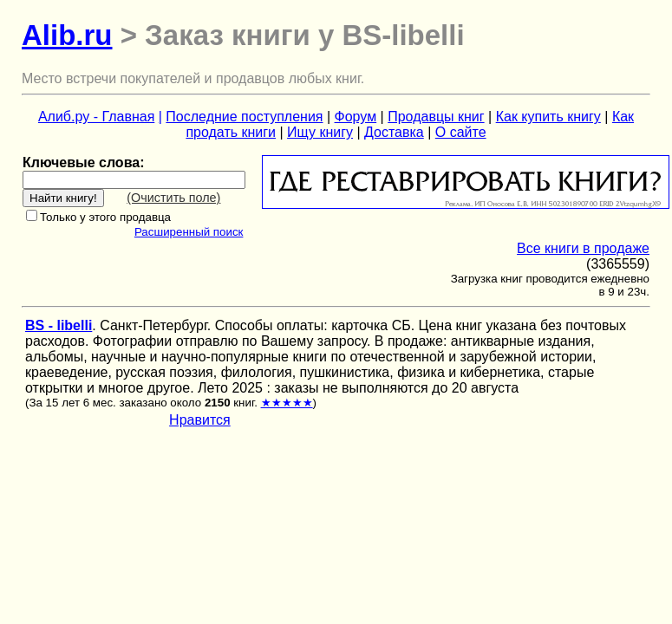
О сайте (461, 132)
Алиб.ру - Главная (96, 117)
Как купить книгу (548, 117)
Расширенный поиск (189, 232)
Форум (356, 117)
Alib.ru (67, 35)
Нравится (200, 420)
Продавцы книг (436, 117)
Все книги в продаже (583, 248)
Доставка (394, 132)
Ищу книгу (320, 132)
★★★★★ (287, 403)
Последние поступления (244, 117)
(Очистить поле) (173, 198)
